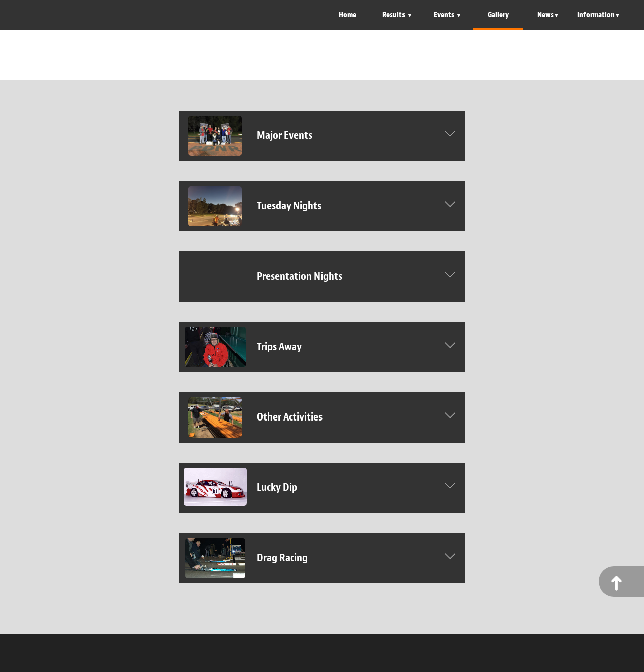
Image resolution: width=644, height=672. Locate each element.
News (546, 15)
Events (445, 15)
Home (347, 15)
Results (394, 15)
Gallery (498, 15)
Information (596, 15)
